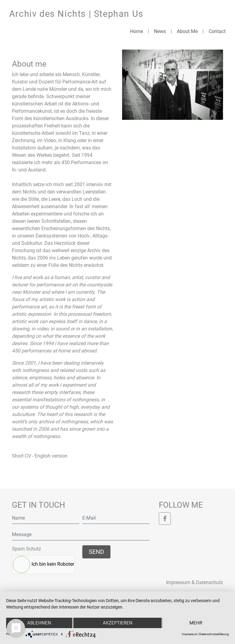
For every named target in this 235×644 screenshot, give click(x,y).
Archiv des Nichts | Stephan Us (76, 14)
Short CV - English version (40, 456)
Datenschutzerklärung (214, 634)
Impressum (190, 634)
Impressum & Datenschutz (195, 582)
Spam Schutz (26, 549)
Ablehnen (39, 623)
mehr (196, 623)
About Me (187, 31)
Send (96, 552)
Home (136, 31)
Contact (217, 31)
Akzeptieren (118, 623)
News (160, 31)
